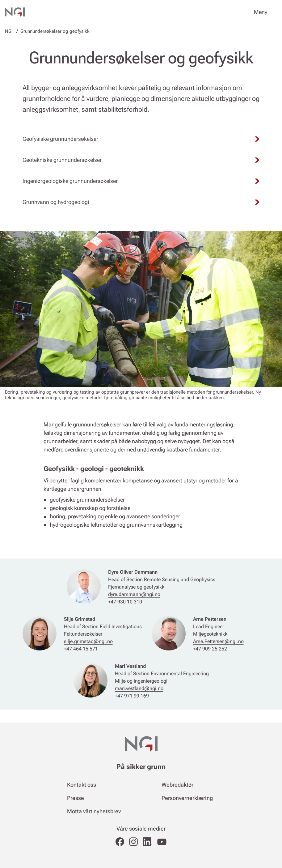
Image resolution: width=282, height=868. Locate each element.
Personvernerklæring (187, 798)
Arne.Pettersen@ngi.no (218, 641)
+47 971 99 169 (132, 696)
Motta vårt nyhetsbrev (94, 811)
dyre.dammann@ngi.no (134, 594)
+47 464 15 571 (81, 649)
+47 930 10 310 (125, 602)
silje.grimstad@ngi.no (88, 641)
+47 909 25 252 (210, 649)
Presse (76, 798)
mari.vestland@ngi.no (139, 688)
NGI (9, 31)
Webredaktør (177, 785)
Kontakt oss (82, 785)
